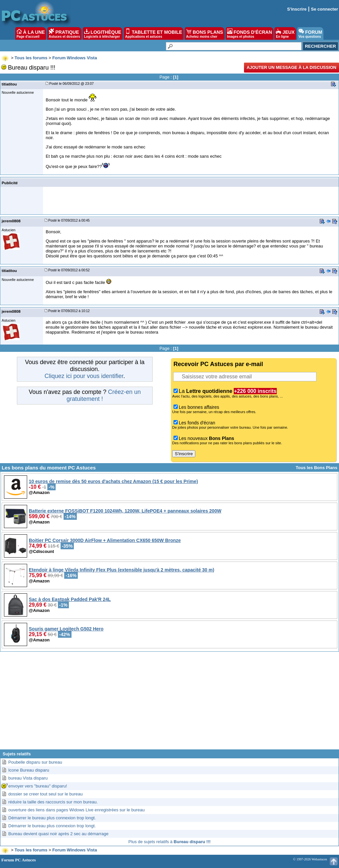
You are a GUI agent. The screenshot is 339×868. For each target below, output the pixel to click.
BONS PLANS (205, 33)
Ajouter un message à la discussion (291, 67)
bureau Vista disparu (28, 778)
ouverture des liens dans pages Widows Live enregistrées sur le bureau (76, 810)
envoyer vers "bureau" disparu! (38, 786)
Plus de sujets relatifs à (169, 842)
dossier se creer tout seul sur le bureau (46, 794)
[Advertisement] (169, 703)
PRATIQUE (64, 33)
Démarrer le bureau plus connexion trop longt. (52, 818)
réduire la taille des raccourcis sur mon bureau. (53, 802)
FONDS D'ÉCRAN (250, 33)
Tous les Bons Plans (316, 468)
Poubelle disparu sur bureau (35, 762)
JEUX (285, 33)
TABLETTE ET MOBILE (154, 33)
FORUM (310, 33)
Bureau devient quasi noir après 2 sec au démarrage (58, 834)
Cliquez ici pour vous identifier (84, 376)
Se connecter (324, 9)
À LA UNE (31, 33)
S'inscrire (297, 9)
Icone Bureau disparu (29, 770)
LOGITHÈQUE (103, 33)
